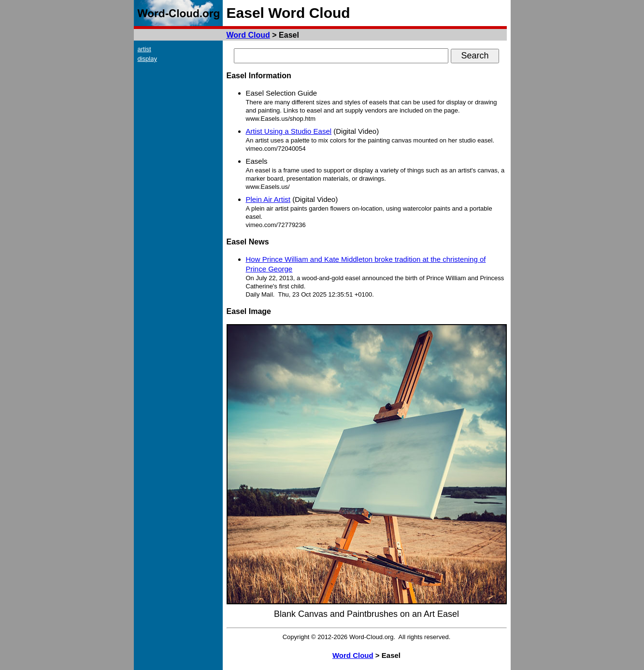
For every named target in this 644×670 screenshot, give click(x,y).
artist (144, 49)
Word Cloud (248, 35)
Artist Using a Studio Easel (289, 131)
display (147, 59)
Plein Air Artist (268, 199)
